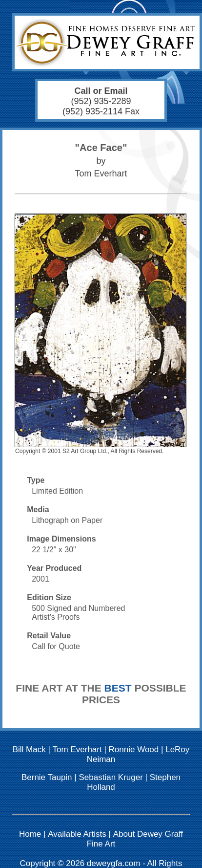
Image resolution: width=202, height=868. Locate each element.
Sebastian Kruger (111, 777)
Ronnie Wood (134, 749)
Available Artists (77, 834)
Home (30, 834)
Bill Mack (29, 749)
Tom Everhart (77, 749)
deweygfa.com (114, 863)
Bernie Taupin (47, 777)
